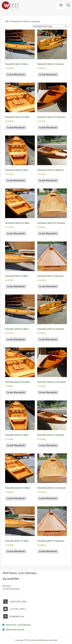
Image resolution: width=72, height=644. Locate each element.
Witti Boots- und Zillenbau (18, 625)
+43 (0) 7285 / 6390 (18, 602)
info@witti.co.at (17, 616)
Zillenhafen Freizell (15, 630)
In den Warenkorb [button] (16, 75)
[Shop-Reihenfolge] (50, 26)
